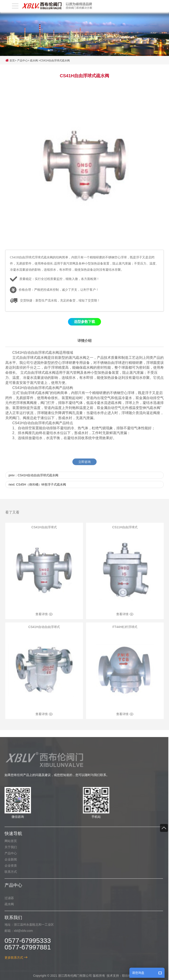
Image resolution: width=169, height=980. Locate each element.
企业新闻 (9, 859)
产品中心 (22, 61)
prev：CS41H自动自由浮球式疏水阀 (33, 480)
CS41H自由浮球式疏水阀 (55, 61)
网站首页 (9, 841)
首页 (10, 60)
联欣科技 (127, 976)
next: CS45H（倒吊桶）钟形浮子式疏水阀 (37, 489)
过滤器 (7, 898)
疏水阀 (34, 61)
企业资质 (9, 866)
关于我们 (9, 847)
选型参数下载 (84, 322)
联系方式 (9, 872)
